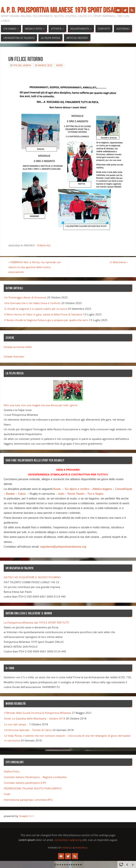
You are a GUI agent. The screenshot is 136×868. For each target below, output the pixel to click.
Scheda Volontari (14, 356)
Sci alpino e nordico (77, 489)
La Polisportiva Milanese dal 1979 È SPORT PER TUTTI (36, 623)
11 (79, 865)
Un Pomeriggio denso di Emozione (25, 297)
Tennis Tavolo (76, 494)
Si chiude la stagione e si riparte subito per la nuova (36, 309)
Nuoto (57, 489)
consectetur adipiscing (68, 840)
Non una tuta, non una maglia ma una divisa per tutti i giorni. (41, 405)
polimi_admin (22, 65)
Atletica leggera (102, 489)
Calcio (22, 494)
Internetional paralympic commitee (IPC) (28, 800)
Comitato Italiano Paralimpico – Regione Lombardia (35, 777)
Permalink (44, 245)
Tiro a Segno (95, 494)
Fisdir (7, 794)
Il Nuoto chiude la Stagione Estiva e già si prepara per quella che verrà (46, 320)
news (59, 65)
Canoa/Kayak (124, 489)
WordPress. (82, 848)
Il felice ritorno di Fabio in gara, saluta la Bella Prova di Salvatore (43, 314)
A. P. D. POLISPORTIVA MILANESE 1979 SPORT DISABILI (61, 10)
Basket (10, 494)
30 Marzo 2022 (44, 65)
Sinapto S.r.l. (27, 816)
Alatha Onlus (12, 771)
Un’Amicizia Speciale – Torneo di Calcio (28, 730)
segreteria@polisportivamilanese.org (63, 547)
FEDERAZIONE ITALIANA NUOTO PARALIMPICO (33, 788)
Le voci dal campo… (16, 724)
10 (76, 865)
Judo (61, 494)
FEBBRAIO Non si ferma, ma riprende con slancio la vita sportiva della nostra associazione (35, 267)
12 (81, 865)
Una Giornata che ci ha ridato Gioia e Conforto (32, 303)
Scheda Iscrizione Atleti (18, 347)
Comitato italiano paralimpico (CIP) (25, 783)
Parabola (67, 848)
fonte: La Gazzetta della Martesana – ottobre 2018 (35, 718)
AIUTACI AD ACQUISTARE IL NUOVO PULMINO (32, 577)
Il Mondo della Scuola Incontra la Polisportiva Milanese (38, 713)
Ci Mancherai (119, 262)
